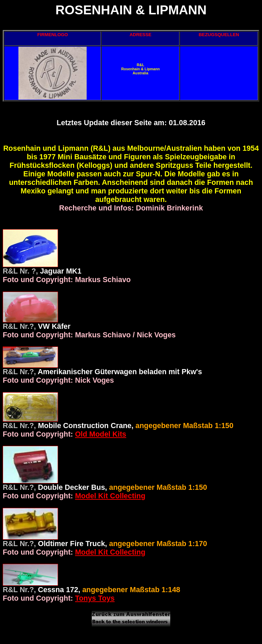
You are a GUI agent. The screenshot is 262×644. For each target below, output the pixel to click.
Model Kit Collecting (110, 496)
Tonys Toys (95, 598)
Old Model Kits (101, 434)
